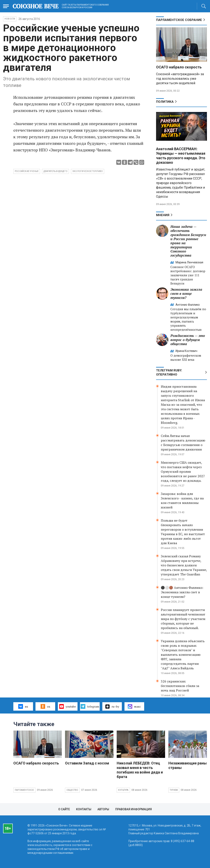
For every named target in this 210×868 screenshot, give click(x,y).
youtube (68, 706)
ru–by (112, 707)
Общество (72, 790)
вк (23, 706)
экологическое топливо (88, 171)
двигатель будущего (55, 171)
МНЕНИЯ (163, 215)
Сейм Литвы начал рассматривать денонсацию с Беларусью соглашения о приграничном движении (183, 443)
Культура (123, 790)
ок (45, 706)
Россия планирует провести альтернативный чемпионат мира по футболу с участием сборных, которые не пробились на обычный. (183, 619)
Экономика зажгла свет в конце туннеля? (186, 293)
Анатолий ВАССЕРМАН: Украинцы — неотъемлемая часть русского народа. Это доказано (181, 156)
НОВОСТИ (10, 19)
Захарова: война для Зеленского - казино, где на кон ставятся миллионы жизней (182, 500)
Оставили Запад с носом (87, 763)
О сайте (64, 809)
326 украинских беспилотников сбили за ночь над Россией (180, 686)
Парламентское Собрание (179, 20)
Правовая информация (134, 809)
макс (134, 707)
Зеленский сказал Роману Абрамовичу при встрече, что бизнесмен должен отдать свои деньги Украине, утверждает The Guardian (184, 565)
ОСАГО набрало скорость (179, 67)
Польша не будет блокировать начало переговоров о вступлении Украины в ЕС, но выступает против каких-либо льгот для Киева (183, 532)
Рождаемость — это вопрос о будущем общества (188, 340)
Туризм (174, 790)
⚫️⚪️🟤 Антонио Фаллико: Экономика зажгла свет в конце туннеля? (182, 592)
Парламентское (24, 790)
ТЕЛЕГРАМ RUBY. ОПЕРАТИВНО (169, 372)
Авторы (103, 809)
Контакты (84, 809)
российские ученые (27, 171)
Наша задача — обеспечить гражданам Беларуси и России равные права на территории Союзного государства (188, 241)
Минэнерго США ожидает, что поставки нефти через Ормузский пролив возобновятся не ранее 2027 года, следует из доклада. (183, 471)
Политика (165, 102)
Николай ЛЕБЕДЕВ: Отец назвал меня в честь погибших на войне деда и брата (140, 770)
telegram (90, 706)
